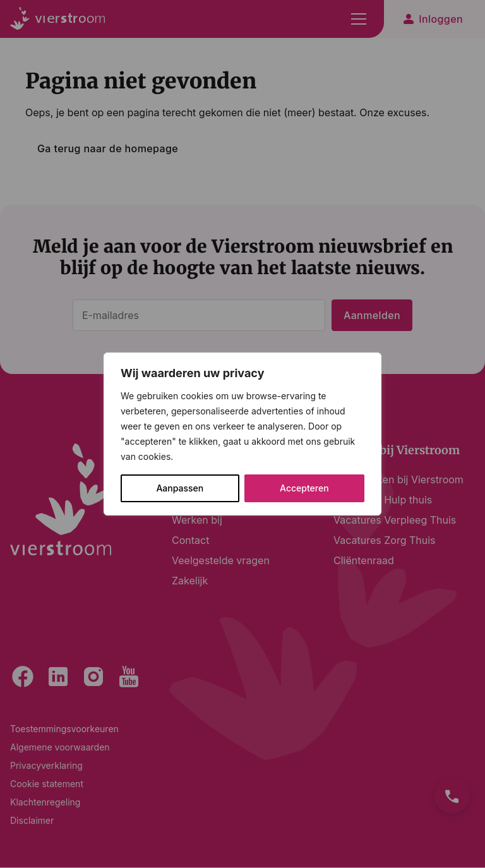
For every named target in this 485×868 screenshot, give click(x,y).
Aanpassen (180, 488)
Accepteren (304, 488)
